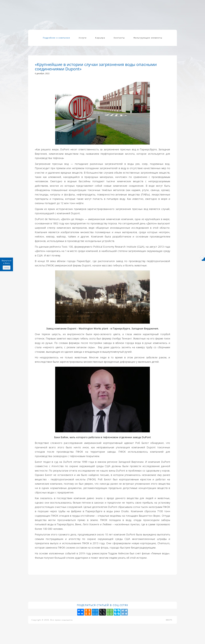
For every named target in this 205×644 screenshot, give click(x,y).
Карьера (100, 38)
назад (7, 268)
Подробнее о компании (56, 38)
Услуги (83, 38)
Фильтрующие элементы (148, 38)
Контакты (119, 38)
